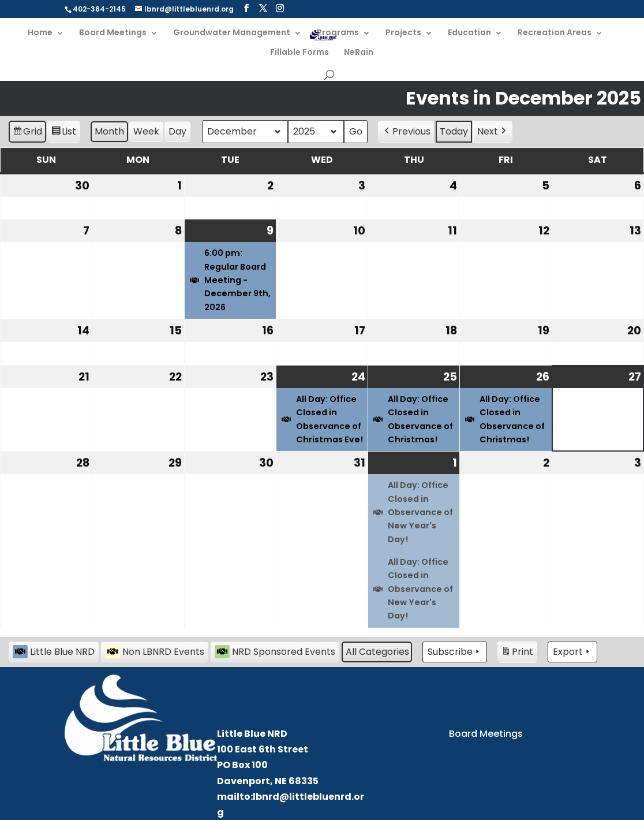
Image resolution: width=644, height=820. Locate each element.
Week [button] (146, 131)
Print (517, 653)
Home (40, 33)
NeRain (359, 53)
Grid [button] (27, 133)
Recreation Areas (555, 33)
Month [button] (109, 131)
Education (469, 33)
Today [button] (454, 131)
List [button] (63, 133)
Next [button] (493, 132)
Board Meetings (113, 33)
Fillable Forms (299, 53)
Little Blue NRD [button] (54, 652)
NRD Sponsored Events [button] (275, 652)
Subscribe (455, 652)
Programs (338, 33)
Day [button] (177, 131)
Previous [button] (406, 132)
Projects (403, 33)
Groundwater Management (232, 33)
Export (572, 652)
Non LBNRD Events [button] (155, 652)
